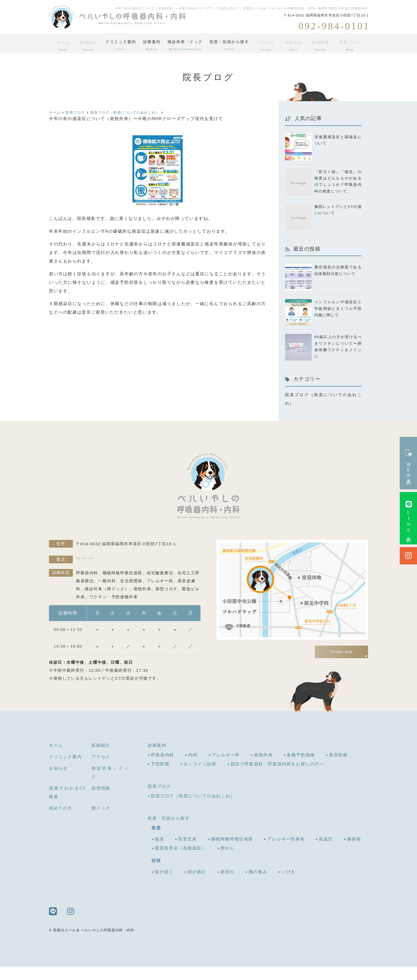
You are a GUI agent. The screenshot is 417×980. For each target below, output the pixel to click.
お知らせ (296, 45)
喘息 (159, 852)
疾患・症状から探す (233, 45)
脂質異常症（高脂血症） (181, 861)
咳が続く (164, 885)
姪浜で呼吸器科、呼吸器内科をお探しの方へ (277, 777)
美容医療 (338, 768)
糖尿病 (354, 852)
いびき (288, 885)
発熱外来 (263, 768)
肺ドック (101, 821)
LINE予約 (409, 518)
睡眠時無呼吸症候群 (232, 852)
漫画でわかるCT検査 (67, 806)
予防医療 (160, 777)
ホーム (62, 45)
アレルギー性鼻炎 (286, 852)
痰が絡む (197, 885)
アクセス (270, 45)
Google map (342, 663)
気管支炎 (187, 852)
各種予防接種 (301, 768)
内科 (193, 768)
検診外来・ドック (187, 45)
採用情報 (323, 45)
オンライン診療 (200, 777)
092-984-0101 (110, 572)
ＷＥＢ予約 (409, 463)
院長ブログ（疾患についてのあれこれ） (193, 809)
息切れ (228, 885)
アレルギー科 (226, 768)
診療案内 (152, 45)
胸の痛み (258, 885)
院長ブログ (351, 45)
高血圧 (326, 852)
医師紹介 (86, 45)
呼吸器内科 (162, 768)
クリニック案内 (119, 45)
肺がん (228, 861)
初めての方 (61, 821)
